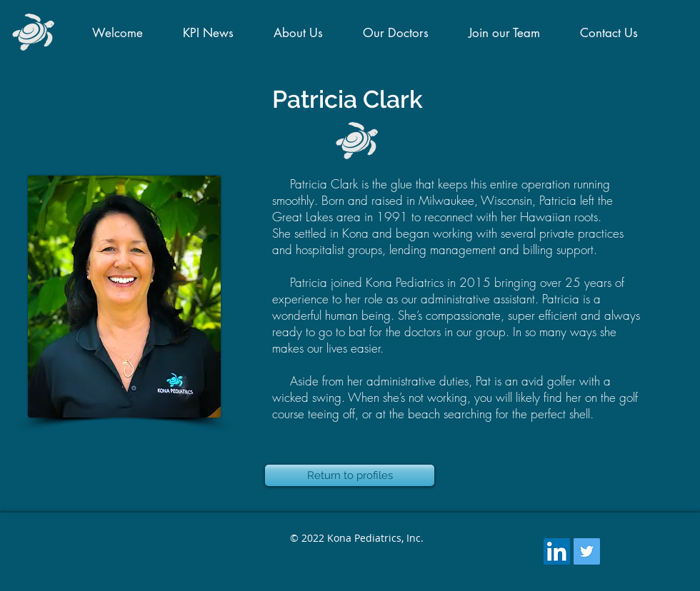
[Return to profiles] (350, 475)
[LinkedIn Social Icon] (557, 551)
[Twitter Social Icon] (587, 551)
